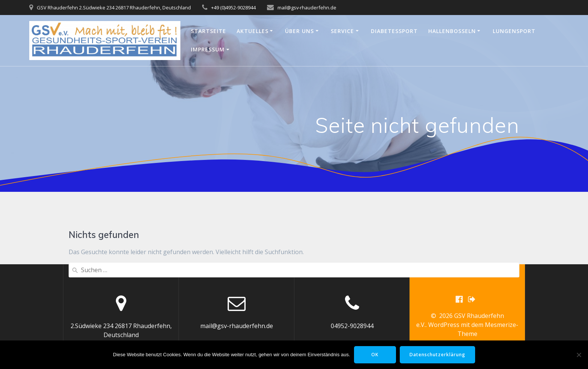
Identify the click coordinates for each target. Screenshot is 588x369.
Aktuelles (253, 31)
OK (375, 355)
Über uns (299, 31)
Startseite (208, 31)
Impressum (208, 49)
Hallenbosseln (452, 31)
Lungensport (514, 31)
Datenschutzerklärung (437, 355)
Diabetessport (394, 31)
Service (342, 31)
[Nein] (579, 355)
